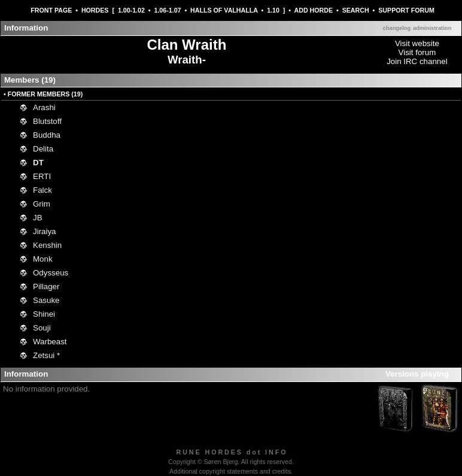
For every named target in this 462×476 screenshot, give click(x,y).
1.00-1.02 (131, 10)
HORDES (95, 10)
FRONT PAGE (51, 10)
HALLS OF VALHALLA (224, 10)
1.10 (273, 10)
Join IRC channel (417, 61)
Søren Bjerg (221, 462)
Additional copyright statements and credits (230, 471)
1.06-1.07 (167, 10)
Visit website (417, 43)
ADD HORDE (314, 10)
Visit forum (417, 52)
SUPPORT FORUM (406, 10)
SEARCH (356, 10)
